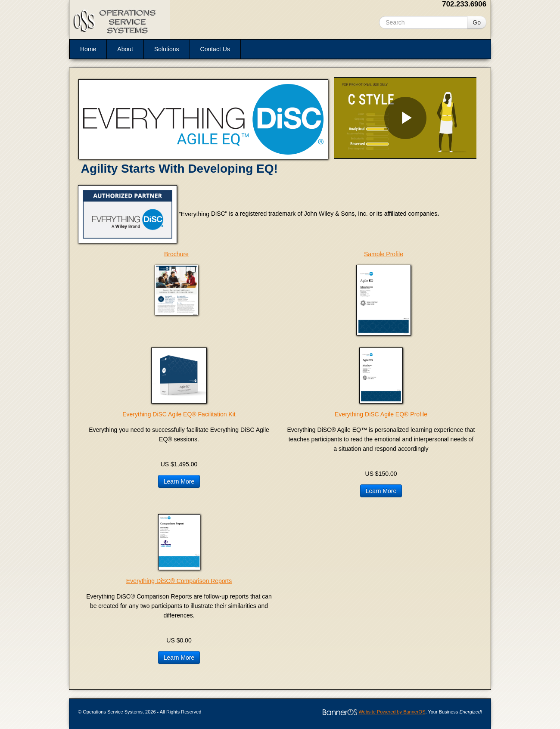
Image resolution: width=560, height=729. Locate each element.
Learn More (179, 481)
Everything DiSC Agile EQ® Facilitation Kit (179, 414)
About (125, 49)
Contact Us (215, 49)
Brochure (176, 254)
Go (477, 22)
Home (88, 49)
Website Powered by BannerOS (392, 712)
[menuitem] (88, 49)
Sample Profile (384, 254)
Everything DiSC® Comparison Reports (179, 581)
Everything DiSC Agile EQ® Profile (381, 414)
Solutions (167, 49)
